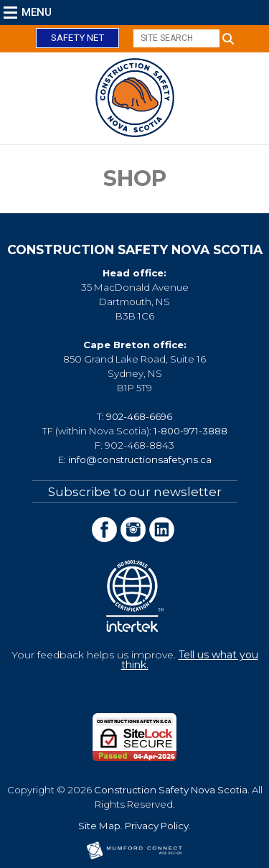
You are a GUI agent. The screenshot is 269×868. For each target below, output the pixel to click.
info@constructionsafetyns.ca (140, 459)
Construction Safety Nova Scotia (171, 790)
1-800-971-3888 (190, 431)
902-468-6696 (139, 416)
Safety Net (77, 38)
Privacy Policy (157, 826)
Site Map (99, 826)
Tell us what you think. (190, 660)
